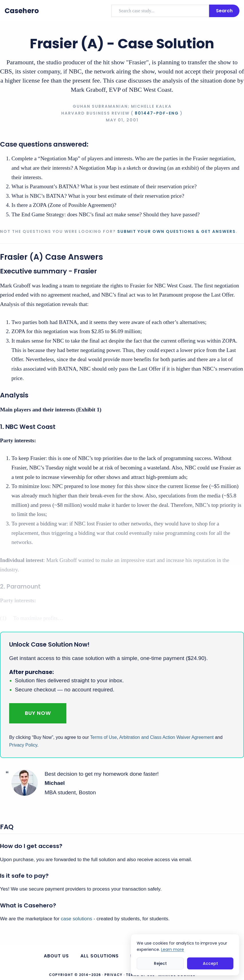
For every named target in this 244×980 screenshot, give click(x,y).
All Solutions (100, 956)
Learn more (172, 949)
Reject (160, 963)
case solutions (77, 919)
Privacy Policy (23, 745)
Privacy (113, 975)
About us (56, 956)
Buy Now (38, 713)
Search (224, 11)
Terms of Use (104, 737)
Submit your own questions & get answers (176, 231)
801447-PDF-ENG (157, 113)
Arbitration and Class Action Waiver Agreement (166, 737)
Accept (210, 963)
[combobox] (160, 11)
